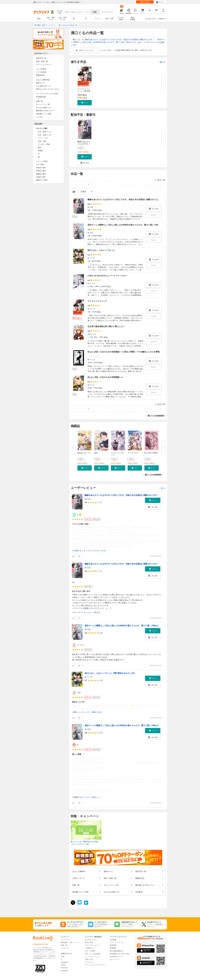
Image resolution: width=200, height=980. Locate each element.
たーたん (81, 645)
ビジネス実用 (121, 19)
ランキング (65, 948)
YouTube (64, 968)
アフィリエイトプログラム (95, 965)
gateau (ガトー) (84, 453)
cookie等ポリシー (116, 957)
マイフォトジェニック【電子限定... (84, 91)
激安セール (40, 83)
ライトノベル (43, 138)
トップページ (66, 940)
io (78, 514)
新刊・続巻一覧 (42, 61)
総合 (39, 19)
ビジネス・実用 (44, 144)
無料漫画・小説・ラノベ (70, 942)
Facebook (65, 971)
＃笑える (97, 612)
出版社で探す (41, 177)
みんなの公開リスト (44, 108)
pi (78, 745)
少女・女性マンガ (62, 19)
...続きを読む (127, 546)
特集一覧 (39, 101)
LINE (63, 957)
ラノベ (97, 19)
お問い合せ (89, 959)
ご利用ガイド (162, 19)
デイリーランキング (44, 64)
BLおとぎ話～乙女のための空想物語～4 (105, 377)
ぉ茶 (79, 692)
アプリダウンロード (92, 945)
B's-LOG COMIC (151, 453)
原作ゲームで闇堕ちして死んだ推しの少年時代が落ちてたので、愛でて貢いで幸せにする (127, 225)
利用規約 (113, 948)
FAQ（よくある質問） (93, 954)
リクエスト (89, 962)
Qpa (96, 453)
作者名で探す (41, 171)
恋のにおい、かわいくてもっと (101, 250)
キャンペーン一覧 (43, 104)
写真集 (40, 151)
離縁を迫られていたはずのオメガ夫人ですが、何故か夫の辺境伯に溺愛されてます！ (120, 40)
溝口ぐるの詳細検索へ (156, 416)
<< (76, 184)
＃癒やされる (97, 712)
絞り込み (60, 12)
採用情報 (113, 945)
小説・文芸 (109, 19)
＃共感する (77, 551)
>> (161, 184)
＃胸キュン (77, 712)
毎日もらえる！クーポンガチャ (48, 89)
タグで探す (40, 164)
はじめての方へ (151, 19)
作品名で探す (41, 168)
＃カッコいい (87, 551)
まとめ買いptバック (44, 86)
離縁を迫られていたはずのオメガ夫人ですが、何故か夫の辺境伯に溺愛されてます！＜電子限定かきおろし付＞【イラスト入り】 (141, 495)
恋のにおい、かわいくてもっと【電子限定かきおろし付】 (110, 673)
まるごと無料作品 (43, 80)
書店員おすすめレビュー (45, 111)
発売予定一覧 (41, 58)
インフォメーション (92, 957)
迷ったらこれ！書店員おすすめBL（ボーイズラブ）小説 (85, 843)
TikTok (63, 965)
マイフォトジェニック (97, 301)
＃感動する (77, 797)
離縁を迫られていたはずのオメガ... (84, 144)
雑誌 (39, 147)
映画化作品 (40, 75)
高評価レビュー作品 (44, 114)
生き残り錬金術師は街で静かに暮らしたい (106, 326)
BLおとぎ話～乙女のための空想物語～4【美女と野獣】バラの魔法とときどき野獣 (124, 352)
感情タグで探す (42, 180)
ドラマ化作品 (41, 72)
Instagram (65, 962)
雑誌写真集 (133, 19)
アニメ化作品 (41, 69)
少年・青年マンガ (51, 19)
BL (74, 18)
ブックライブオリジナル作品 (47, 94)
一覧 (162, 62)
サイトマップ (115, 959)
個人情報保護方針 (116, 951)
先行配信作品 (41, 97)
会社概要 (113, 940)
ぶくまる (39, 117)
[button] (85, 103)
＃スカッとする (99, 551)
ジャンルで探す (42, 161)
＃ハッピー (88, 612)
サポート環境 (90, 951)
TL (86, 19)
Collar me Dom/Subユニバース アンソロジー (108, 276)
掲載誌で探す (41, 174)
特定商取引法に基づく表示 (120, 954)
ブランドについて (116, 942)
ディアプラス (133, 453)
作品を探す (89, 942)
